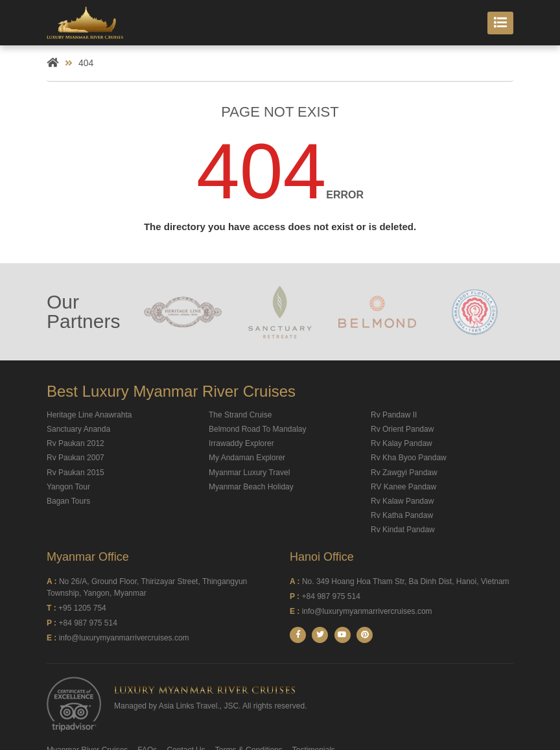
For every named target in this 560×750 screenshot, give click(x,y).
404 (86, 63)
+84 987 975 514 (87, 623)
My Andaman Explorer (247, 458)
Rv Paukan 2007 (76, 458)
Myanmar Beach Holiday (251, 487)
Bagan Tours (68, 501)
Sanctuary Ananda (78, 429)
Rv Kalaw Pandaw (402, 501)
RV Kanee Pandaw (403, 487)
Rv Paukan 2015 (76, 473)
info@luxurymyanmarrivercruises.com (124, 638)
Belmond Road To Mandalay (258, 429)
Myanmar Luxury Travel (249, 473)
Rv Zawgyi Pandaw (404, 473)
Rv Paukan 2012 (76, 443)
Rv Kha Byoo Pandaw (409, 458)
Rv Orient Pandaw (402, 429)
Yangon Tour (68, 487)
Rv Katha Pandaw (402, 515)
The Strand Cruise (240, 415)
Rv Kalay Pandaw (402, 443)
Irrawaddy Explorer (241, 443)
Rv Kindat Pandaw (403, 530)
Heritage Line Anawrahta (89, 415)
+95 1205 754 (82, 608)
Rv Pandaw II (394, 415)
